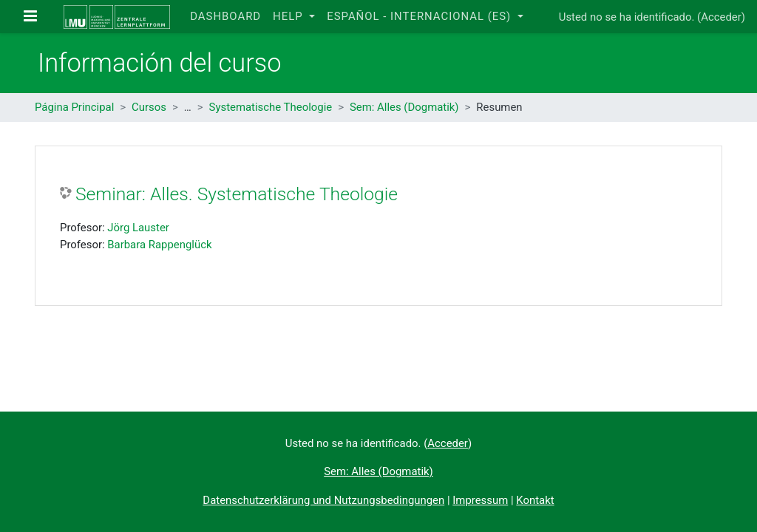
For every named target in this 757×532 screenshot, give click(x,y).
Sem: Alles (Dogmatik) (404, 107)
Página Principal (74, 107)
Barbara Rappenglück (159, 245)
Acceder (721, 17)
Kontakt (535, 500)
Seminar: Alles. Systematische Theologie (237, 194)
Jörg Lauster (138, 228)
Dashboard (225, 16)
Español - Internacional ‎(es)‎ (421, 16)
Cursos (149, 107)
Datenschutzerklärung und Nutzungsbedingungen (323, 500)
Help (289, 16)
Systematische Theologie (271, 107)
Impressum (480, 500)
